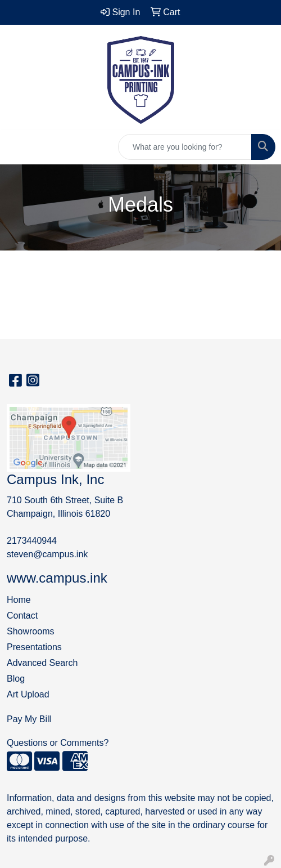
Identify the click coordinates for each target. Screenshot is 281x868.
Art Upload (28, 694)
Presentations (34, 647)
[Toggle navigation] (17, 147)
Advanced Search (42, 663)
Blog (16, 679)
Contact (22, 616)
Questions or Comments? (58, 743)
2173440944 (32, 541)
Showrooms (30, 631)
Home (19, 600)
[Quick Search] (185, 147)
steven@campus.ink (47, 554)
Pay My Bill (29, 719)
